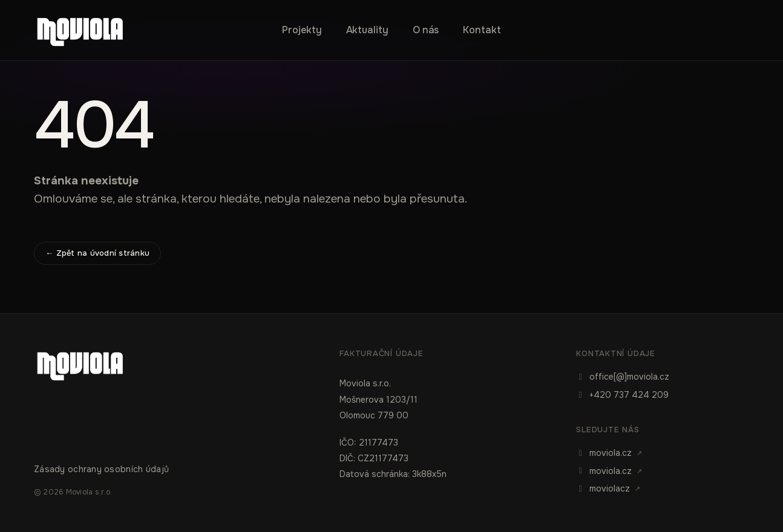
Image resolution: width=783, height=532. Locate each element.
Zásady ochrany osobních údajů (101, 469)
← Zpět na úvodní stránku (97, 253)
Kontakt (482, 30)
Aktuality (367, 30)
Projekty (302, 30)
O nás (426, 30)
